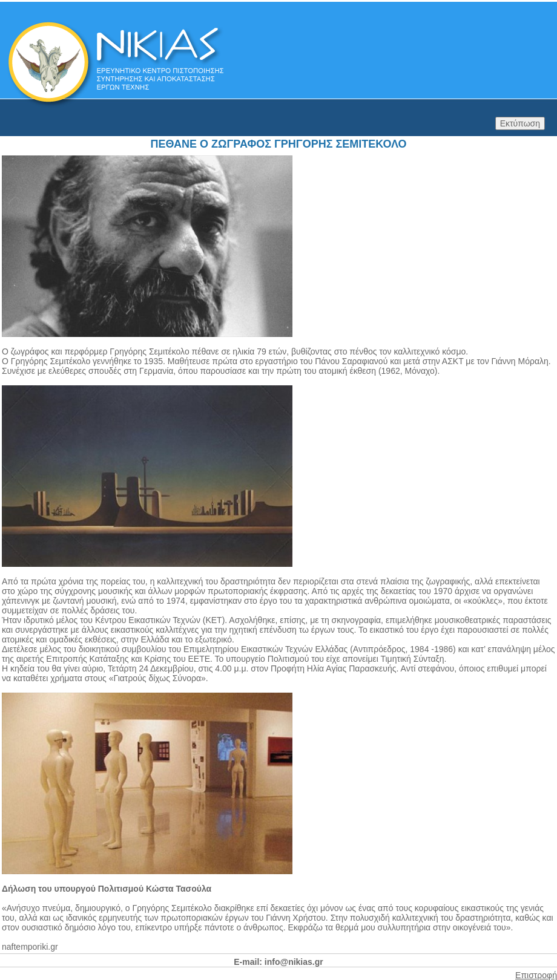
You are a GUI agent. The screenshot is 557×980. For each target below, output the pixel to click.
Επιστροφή (536, 975)
